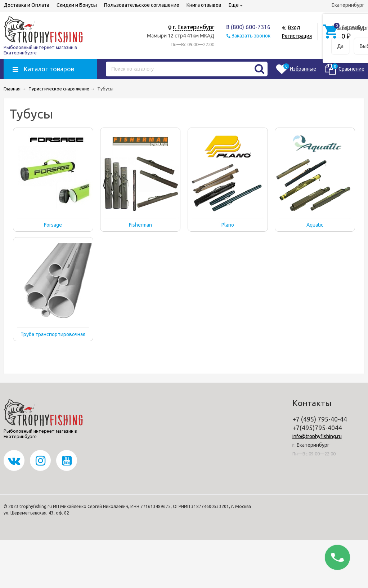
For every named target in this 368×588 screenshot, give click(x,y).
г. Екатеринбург (194, 27)
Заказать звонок (251, 36)
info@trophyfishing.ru (317, 436)
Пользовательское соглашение (142, 5)
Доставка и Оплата (26, 5)
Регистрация (297, 36)
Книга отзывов (204, 5)
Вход (294, 27)
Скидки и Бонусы (77, 5)
